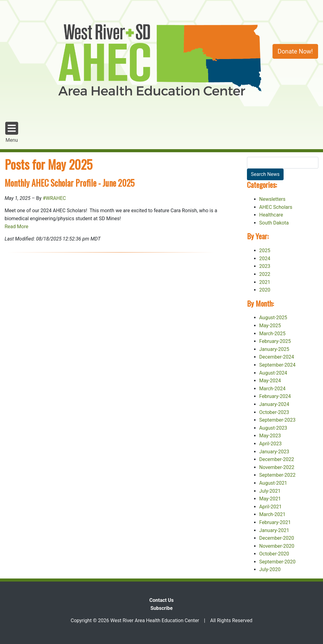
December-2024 (277, 357)
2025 (265, 250)
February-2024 (275, 396)
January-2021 (274, 530)
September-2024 (277, 365)
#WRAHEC (54, 198)
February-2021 (275, 522)
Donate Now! (295, 51)
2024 (265, 258)
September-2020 (277, 562)
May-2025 (270, 326)
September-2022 (277, 475)
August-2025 (273, 318)
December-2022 (277, 459)
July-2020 (270, 569)
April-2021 (271, 507)
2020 (265, 290)
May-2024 (270, 381)
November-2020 (277, 546)
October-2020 (274, 554)
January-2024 (274, 404)
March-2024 (273, 389)
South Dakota (274, 223)
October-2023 (274, 412)
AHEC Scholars (276, 207)
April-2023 (271, 444)
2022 (265, 274)
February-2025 (275, 341)
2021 (265, 282)
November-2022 (277, 467)
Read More (16, 227)
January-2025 (274, 349)
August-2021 (273, 483)
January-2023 (274, 452)
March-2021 (273, 514)
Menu (12, 132)
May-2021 (270, 499)
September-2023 (277, 420)
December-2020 (277, 538)
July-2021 (270, 491)
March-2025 (273, 334)
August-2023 (273, 428)
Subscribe (161, 608)
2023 (265, 266)
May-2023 (270, 436)
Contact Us (161, 600)
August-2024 (273, 373)
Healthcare (271, 215)
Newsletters (272, 199)
